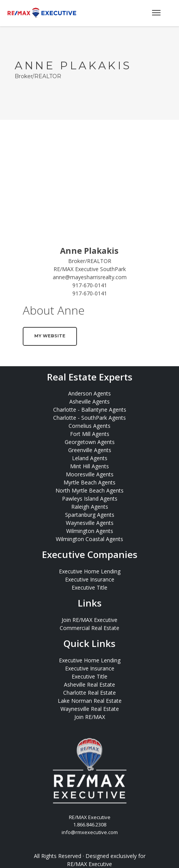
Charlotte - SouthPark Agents (89, 418)
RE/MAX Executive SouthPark (90, 269)
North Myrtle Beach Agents (89, 490)
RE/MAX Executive (89, 864)
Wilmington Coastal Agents (89, 539)
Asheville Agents (89, 401)
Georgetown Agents (90, 442)
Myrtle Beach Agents (89, 482)
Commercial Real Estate (89, 628)
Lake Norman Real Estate (90, 701)
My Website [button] (50, 336)
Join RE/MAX (90, 717)
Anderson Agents (89, 393)
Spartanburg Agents (90, 515)
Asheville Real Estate (89, 685)
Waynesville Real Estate (90, 709)
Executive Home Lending (90, 571)
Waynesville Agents (90, 523)
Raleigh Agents (90, 507)
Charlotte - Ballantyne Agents (90, 410)
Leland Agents (90, 458)
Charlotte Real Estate (89, 693)
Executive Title (89, 587)
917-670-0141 (90, 285)
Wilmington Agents (90, 531)
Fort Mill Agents (90, 434)
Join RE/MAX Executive (89, 620)
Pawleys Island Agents (90, 499)
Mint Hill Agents (89, 466)
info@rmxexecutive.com (90, 832)
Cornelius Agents (89, 426)
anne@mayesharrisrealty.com (90, 277)
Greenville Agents (90, 450)
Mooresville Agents (90, 474)
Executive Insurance (90, 579)
